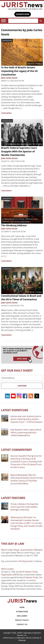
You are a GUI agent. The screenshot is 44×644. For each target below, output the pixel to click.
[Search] (23, 21)
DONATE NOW (23, 14)
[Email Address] (22, 378)
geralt (32, 292)
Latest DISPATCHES (15, 410)
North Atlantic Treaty (29, 577)
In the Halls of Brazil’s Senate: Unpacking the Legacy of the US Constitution (19, 71)
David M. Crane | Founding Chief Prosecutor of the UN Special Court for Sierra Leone (26, 464)
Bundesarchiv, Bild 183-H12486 (29, 144)
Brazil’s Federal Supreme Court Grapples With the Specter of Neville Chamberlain (19, 151)
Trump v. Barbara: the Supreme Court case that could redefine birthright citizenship (24, 507)
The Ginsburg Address (14, 225)
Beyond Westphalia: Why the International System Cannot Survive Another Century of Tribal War (27, 478)
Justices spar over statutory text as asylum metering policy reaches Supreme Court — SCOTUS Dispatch (27, 419)
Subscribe (22, 386)
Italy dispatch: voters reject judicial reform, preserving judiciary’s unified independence (26, 432)
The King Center (26, 561)
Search (40, 21)
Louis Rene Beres (21, 484)
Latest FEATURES (13, 498)
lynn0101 (31, 64)
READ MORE (7, 113)
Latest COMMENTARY (17, 450)
